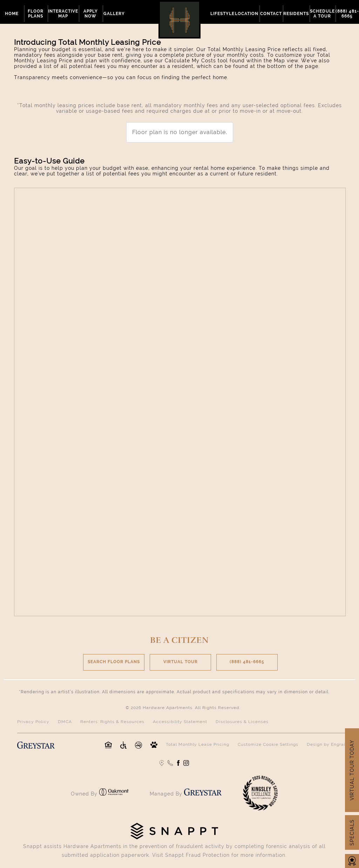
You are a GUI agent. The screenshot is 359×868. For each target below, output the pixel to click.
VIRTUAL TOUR (181, 662)
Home (12, 14)
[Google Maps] (162, 763)
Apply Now (91, 14)
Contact (271, 14)
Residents (296, 14)
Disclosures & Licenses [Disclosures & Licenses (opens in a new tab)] (242, 722)
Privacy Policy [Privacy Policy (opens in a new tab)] (33, 722)
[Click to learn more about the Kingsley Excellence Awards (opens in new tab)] (260, 809)
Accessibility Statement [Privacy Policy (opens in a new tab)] (180, 722)
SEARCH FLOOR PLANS (114, 662)
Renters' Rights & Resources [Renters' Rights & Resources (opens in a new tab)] (112, 722)
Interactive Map (63, 14)
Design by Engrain (327, 744)
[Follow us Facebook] (178, 763)
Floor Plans (36, 14)
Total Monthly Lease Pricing (198, 744)
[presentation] (180, 402)
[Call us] (170, 763)
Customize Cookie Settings (268, 744)
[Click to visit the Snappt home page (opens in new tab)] (174, 838)
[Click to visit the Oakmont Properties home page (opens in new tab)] (114, 794)
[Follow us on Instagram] (186, 763)
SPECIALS (352, 832)
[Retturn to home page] (179, 19)
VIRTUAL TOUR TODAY (352, 770)
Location (247, 14)
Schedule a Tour (322, 14)
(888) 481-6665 (247, 662)
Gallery (114, 14)
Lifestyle (222, 14)
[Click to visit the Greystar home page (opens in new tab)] (203, 794)
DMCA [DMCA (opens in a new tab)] (65, 722)
